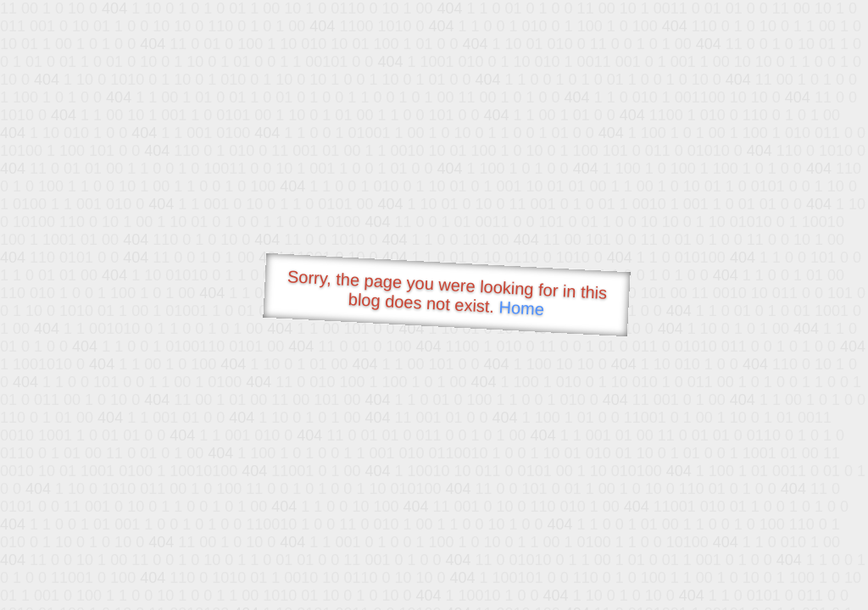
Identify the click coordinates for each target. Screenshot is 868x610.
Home (521, 308)
